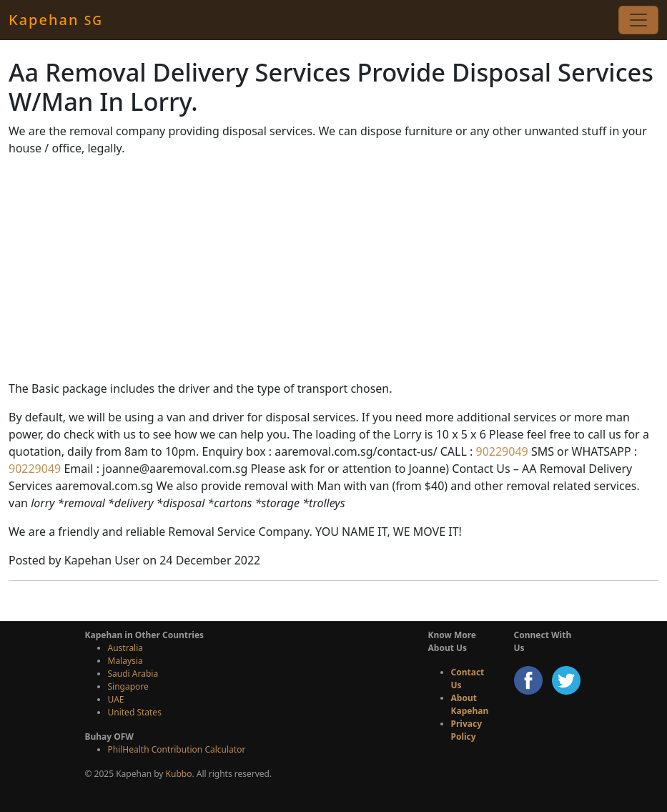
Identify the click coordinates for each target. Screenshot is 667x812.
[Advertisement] (333, 268)
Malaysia (125, 661)
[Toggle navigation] (638, 20)
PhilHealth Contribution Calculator (177, 749)
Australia (126, 648)
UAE (116, 699)
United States (135, 712)
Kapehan (56, 20)
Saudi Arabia (133, 674)
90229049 (500, 451)
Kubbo (179, 774)
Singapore (128, 686)
